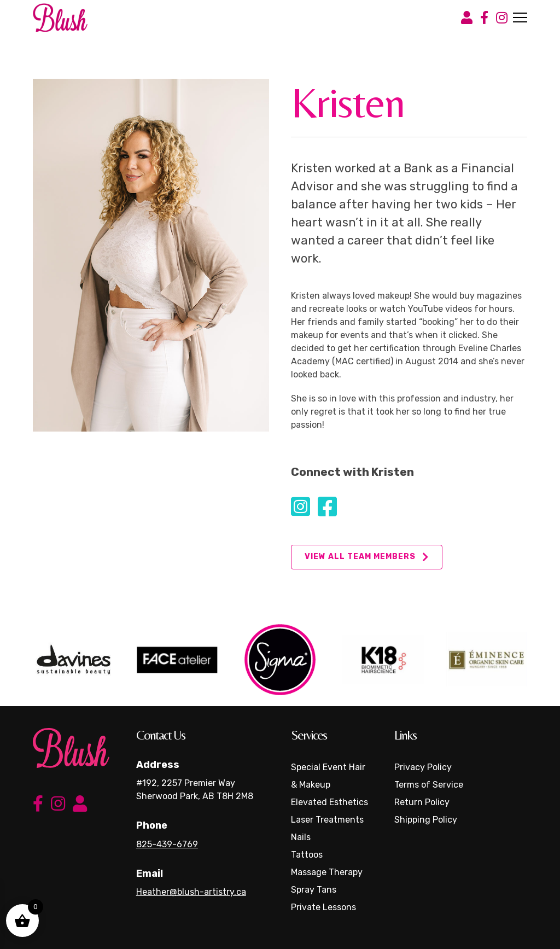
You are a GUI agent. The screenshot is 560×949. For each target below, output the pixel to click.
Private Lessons (323, 907)
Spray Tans (314, 890)
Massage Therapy (327, 872)
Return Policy (422, 802)
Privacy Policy (423, 767)
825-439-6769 (167, 844)
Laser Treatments (327, 820)
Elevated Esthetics (329, 802)
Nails (301, 837)
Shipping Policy (426, 820)
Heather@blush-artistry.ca (191, 892)
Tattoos (307, 855)
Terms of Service (429, 785)
